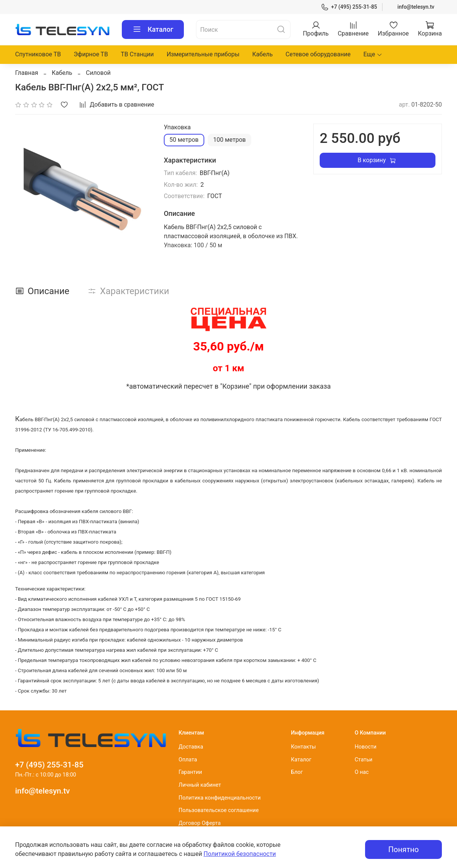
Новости (365, 747)
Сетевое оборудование (318, 54)
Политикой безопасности (240, 854)
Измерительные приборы (203, 54)
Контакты (303, 747)
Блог (297, 772)
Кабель (263, 54)
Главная (27, 73)
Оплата (188, 760)
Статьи (363, 760)
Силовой (98, 73)
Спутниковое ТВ (38, 54)
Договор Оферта (200, 823)
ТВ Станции (137, 54)
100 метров (229, 140)
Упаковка (177, 127)
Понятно (403, 849)
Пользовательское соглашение (219, 810)
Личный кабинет (200, 785)
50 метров (184, 140)
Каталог (153, 29)
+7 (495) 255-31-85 (349, 7)
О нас (361, 772)
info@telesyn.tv (416, 7)
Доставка (191, 747)
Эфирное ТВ (91, 54)
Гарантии (190, 772)
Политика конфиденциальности (220, 798)
